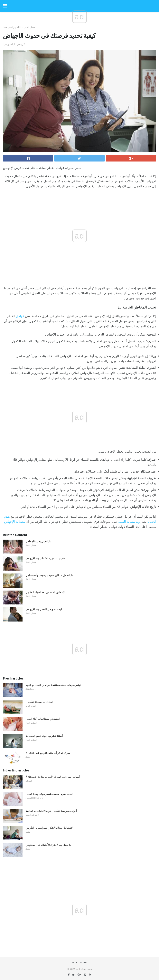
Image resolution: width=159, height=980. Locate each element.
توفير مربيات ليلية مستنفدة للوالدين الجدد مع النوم (53, 685)
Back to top (80, 963)
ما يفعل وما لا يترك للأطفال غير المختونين (48, 845)
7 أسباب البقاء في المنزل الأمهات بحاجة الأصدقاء (53, 777)
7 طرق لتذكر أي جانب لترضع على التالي (48, 753)
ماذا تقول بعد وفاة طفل (39, 541)
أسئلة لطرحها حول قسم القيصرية (44, 736)
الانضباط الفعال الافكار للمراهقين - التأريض (49, 828)
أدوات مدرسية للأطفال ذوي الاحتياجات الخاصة (51, 811)
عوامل (20, 316)
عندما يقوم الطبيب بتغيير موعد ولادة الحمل (49, 794)
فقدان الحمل (29, 27)
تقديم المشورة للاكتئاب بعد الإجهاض (45, 558)
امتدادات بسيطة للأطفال (39, 702)
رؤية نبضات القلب (130, 522)
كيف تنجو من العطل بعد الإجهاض (44, 609)
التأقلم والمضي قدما (12, 27)
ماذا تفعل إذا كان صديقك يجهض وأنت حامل (50, 575)
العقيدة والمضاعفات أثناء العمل (43, 719)
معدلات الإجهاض (15, 522)
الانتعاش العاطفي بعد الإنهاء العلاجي (45, 592)
